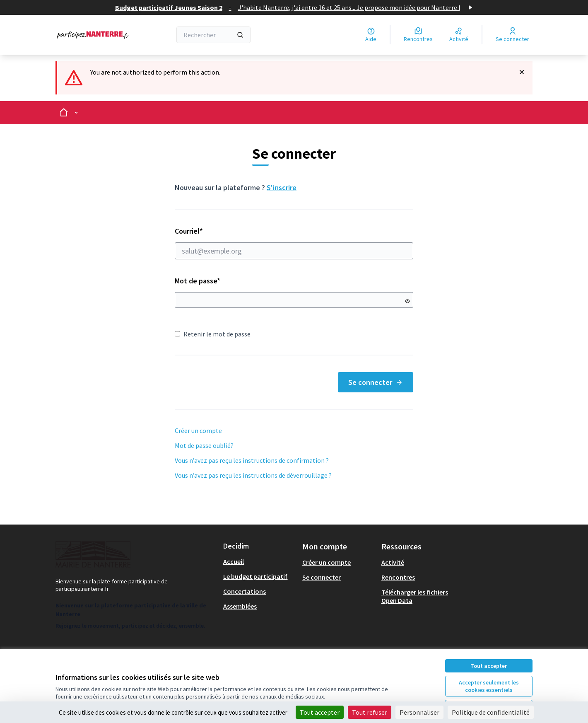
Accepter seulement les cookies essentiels (489, 686)
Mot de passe (198, 281)
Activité (393, 562)
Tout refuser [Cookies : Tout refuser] (370, 712)
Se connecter (376, 382)
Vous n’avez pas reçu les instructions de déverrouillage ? (253, 475)
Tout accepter (489, 666)
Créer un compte (198, 430)
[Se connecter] (512, 35)
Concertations (245, 591)
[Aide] (371, 35)
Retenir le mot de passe (213, 334)
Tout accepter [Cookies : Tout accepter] (320, 712)
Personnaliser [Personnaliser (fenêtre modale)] (419, 712)
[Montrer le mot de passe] (407, 301)
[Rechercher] (213, 35)
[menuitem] (259, 561)
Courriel (294, 243)
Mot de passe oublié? (204, 445)
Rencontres (398, 577)
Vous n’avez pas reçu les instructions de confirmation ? (252, 460)
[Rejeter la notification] (522, 72)
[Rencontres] (418, 35)
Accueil (234, 561)
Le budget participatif (255, 576)
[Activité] (459, 35)
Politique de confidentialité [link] (491, 712)
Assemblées (240, 606)
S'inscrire (282, 187)
